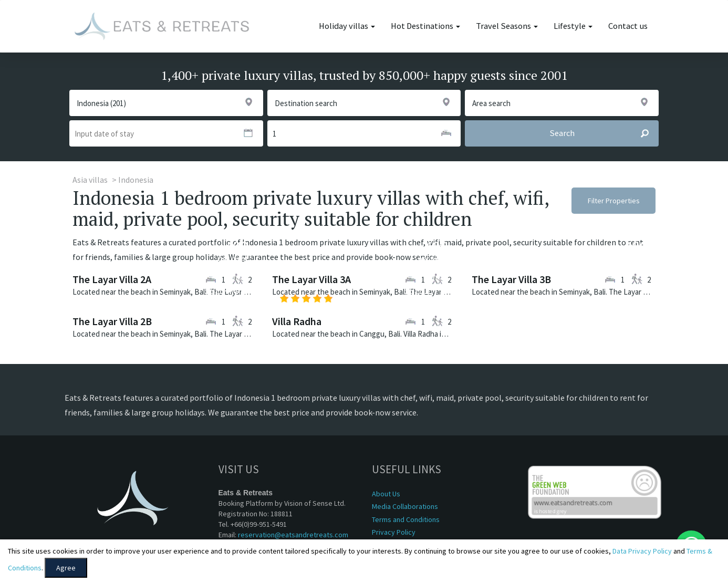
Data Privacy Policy (642, 551)
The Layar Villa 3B (511, 279)
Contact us (628, 26)
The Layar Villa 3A (311, 279)
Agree (66, 568)
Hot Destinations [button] (425, 26)
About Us (386, 494)
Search (604, 133)
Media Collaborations (405, 506)
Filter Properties (614, 201)
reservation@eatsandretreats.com (293, 535)
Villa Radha (297, 321)
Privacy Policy (394, 532)
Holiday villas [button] (347, 26)
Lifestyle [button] (573, 26)
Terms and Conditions (406, 519)
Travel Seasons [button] (507, 26)
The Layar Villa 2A (112, 279)
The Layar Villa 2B (112, 321)
